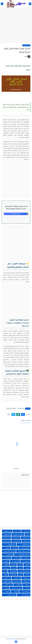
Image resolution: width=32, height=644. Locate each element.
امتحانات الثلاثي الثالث (24, 551)
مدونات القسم (8, 585)
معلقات (16, 591)
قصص (6, 575)
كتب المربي (7, 578)
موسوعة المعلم (10, 639)
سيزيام (28, 575)
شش (21, 575)
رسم (5, 571)
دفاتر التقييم (13, 571)
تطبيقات (6, 565)
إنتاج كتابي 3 (17, 558)
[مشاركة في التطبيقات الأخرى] (9, 414)
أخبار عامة (17, 531)
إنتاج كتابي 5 (26, 561)
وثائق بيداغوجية (11, 595)
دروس (14, 568)
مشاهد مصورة (26, 591)
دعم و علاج (7, 568)
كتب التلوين (17, 578)
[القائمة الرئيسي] (30, 4)
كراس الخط (17, 581)
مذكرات (27, 588)
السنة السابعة (26, 544)
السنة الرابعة (26, 45)
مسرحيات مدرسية (17, 588)
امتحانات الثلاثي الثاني (24, 555)
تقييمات (27, 568)
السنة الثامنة (7, 538)
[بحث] (2, 4)
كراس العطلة (7, 581)
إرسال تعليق (25, 475)
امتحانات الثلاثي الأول (11, 409)
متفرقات (27, 585)
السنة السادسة (12, 544)
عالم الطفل (13, 575)
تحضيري (14, 565)
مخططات (18, 585)
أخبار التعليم (26, 531)
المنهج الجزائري (25, 548)
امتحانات (7, 548)
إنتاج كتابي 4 (7, 558)
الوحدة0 (15, 548)
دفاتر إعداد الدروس (24, 571)
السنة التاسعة (26, 538)
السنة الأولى (7, 534)
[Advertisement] (16, 25)
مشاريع (6, 588)
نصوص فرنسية (26, 595)
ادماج (28, 534)
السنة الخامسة (17, 541)
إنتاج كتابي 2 (26, 558)
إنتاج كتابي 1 (9, 555)
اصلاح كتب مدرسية (18, 534)
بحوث (20, 565)
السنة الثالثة (16, 538)
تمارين (20, 568)
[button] (23, 414)
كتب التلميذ (26, 578)
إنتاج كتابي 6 (16, 561)
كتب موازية (26, 581)
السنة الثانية (26, 541)
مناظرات (7, 591)
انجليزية (7, 561)
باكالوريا (27, 565)
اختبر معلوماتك (8, 531)
